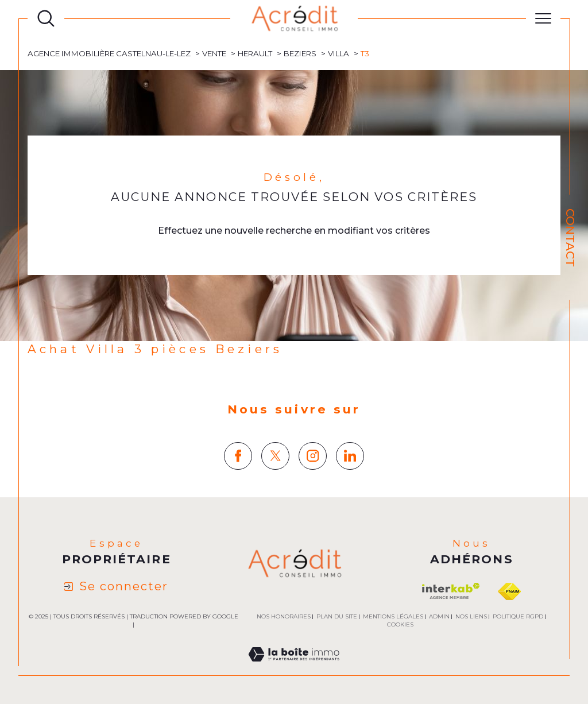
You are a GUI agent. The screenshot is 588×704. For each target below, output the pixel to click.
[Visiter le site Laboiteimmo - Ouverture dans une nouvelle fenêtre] (294, 668)
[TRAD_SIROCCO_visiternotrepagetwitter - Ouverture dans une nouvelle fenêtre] (275, 456)
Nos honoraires (284, 616)
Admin (439, 616)
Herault (255, 53)
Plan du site (337, 616)
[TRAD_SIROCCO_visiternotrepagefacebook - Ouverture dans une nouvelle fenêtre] (238, 456)
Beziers (300, 53)
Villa (339, 53)
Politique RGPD (518, 616)
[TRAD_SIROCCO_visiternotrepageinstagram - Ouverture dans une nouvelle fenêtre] (313, 456)
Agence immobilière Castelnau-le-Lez (109, 53)
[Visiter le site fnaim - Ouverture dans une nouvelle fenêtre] (509, 591)
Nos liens (471, 616)
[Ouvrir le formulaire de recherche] (46, 18)
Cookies (400, 625)
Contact (570, 238)
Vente (214, 53)
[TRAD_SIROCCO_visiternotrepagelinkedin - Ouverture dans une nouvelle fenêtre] (350, 456)
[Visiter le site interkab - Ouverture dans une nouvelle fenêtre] (451, 591)
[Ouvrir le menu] (543, 18)
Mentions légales (393, 616)
